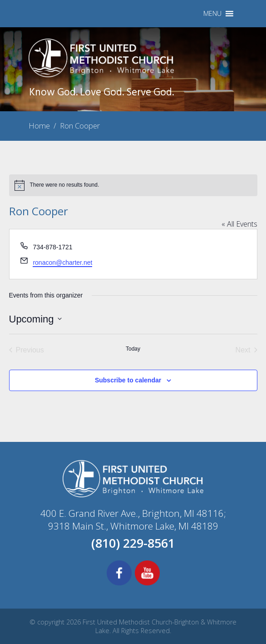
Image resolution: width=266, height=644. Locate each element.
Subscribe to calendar (128, 380)
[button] (212, 14)
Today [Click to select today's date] (133, 349)
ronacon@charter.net (62, 263)
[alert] (133, 185)
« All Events (239, 224)
